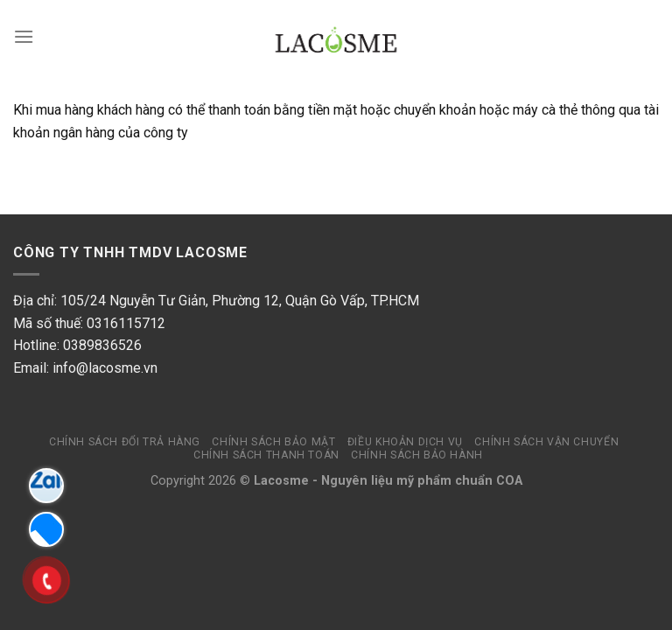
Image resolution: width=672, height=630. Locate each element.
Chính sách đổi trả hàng (125, 442)
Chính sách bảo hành (417, 455)
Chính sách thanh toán (266, 455)
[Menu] (24, 36)
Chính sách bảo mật (273, 442)
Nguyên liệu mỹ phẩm (386, 481)
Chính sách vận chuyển (546, 442)
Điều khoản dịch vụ (405, 442)
